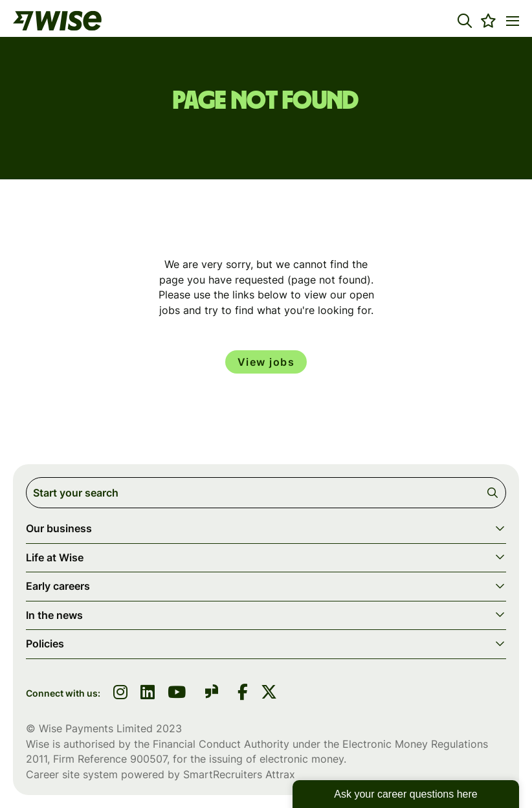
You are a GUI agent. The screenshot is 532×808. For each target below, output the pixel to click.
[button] (465, 21)
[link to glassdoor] (212, 694)
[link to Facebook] (243, 693)
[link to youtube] (177, 693)
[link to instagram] (120, 693)
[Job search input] (266, 493)
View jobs (266, 362)
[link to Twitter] (269, 693)
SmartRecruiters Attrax (239, 774)
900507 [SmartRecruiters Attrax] (149, 759)
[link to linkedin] (148, 693)
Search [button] (495, 493)
